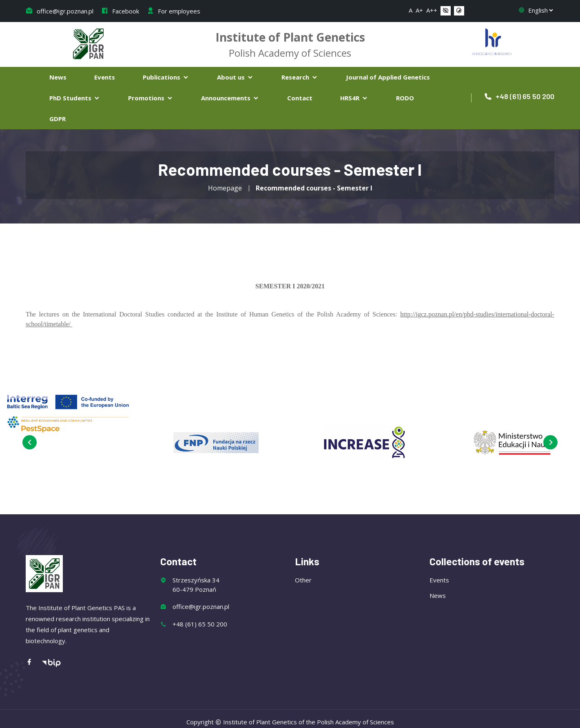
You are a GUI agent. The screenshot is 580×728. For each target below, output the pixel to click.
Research (300, 77)
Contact (300, 98)
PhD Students (75, 98)
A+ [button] (419, 10)
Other (303, 576)
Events (105, 77)
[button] (446, 11)
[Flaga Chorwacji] (492, 41)
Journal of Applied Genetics (388, 77)
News (58, 77)
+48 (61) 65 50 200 (519, 96)
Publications (166, 77)
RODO (405, 98)
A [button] (411, 10)
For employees (174, 11)
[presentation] (28, 442)
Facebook (120, 11)
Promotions (151, 98)
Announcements (230, 98)
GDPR (58, 119)
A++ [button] (432, 10)
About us (235, 77)
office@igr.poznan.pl (60, 11)
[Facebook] (33, 658)
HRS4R (354, 98)
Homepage (225, 188)
